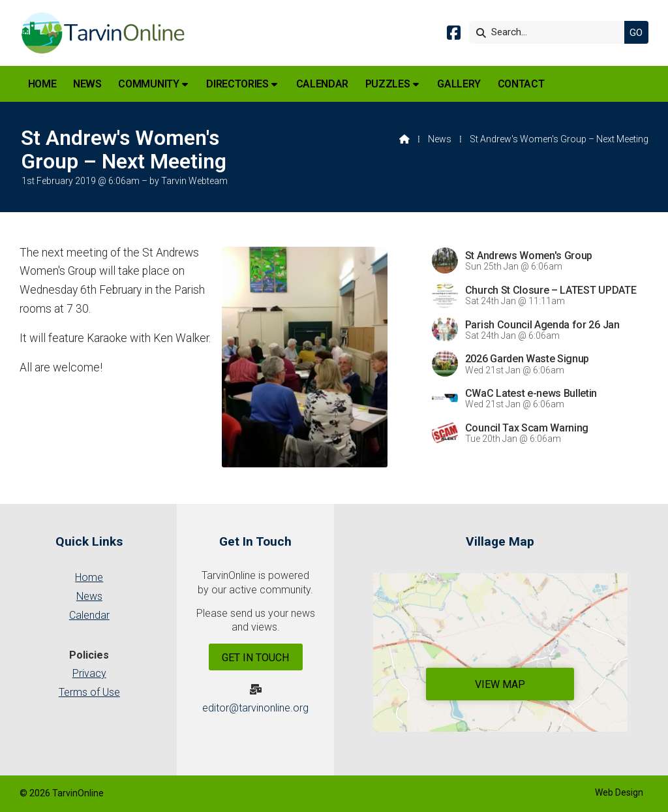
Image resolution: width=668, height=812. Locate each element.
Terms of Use (89, 692)
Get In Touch (255, 658)
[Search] (550, 32)
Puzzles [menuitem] (388, 84)
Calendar (89, 615)
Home (89, 577)
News (440, 139)
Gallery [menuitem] (459, 84)
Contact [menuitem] (521, 84)
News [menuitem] (87, 84)
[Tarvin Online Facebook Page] (454, 35)
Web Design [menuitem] (619, 792)
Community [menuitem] (148, 84)
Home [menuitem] (42, 84)
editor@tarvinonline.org (255, 708)
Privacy (89, 673)
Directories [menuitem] (237, 84)
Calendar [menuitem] (322, 84)
